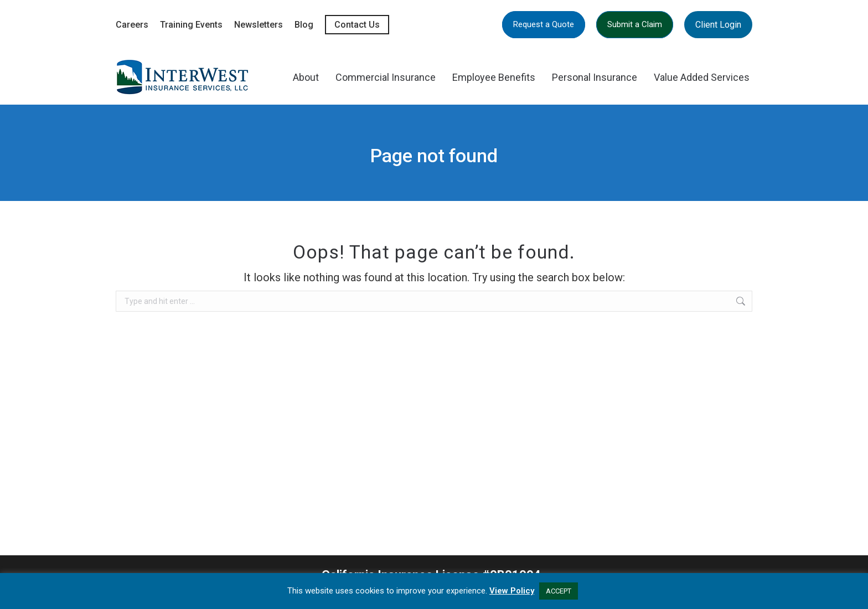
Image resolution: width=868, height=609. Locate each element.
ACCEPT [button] (559, 591)
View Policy (512, 591)
